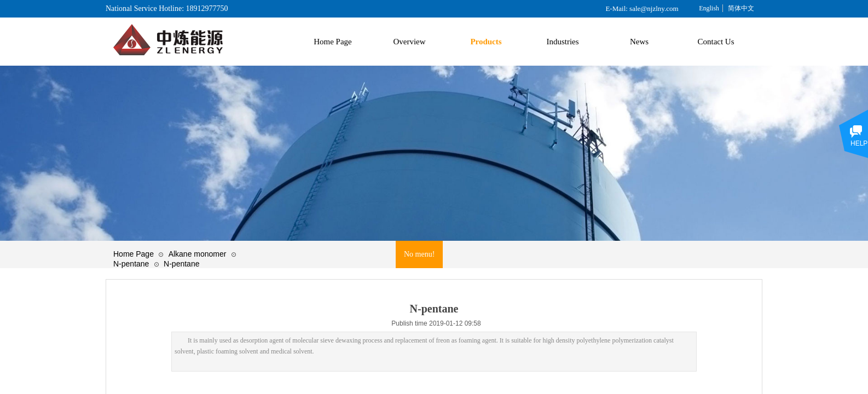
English (709, 8)
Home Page (134, 254)
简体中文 (741, 8)
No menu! (419, 254)
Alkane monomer (198, 254)
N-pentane (131, 264)
